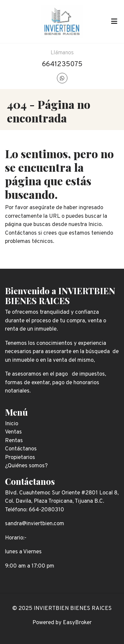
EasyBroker (77, 623)
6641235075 (62, 64)
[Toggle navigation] (114, 22)
